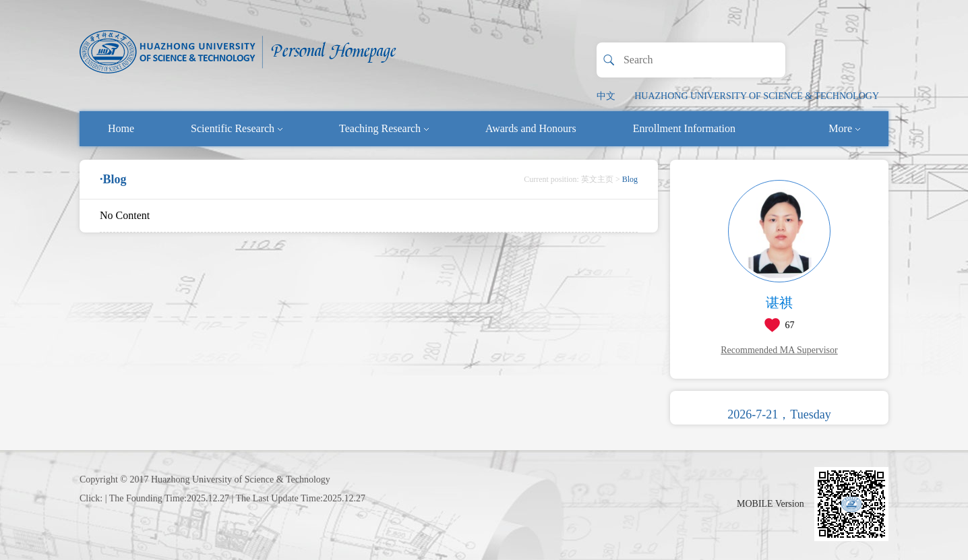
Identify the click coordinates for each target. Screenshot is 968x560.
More (844, 128)
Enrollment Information (684, 128)
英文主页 (597, 179)
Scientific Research (237, 128)
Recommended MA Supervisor (779, 350)
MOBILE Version (770, 504)
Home (121, 128)
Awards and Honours (531, 128)
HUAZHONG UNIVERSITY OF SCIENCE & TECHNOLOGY (757, 96)
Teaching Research (384, 128)
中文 (606, 96)
